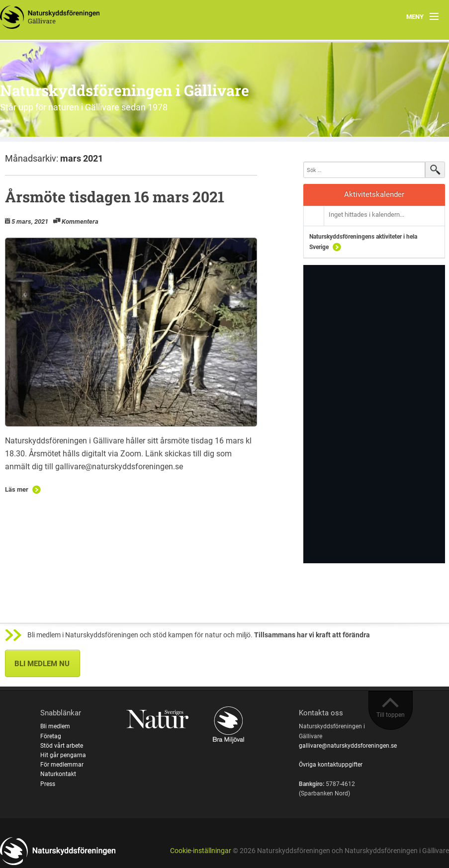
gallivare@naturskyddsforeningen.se (348, 746)
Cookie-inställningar (201, 851)
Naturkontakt (58, 774)
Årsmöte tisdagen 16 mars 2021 (115, 197)
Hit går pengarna (63, 755)
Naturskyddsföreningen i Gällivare (125, 90)
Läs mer (17, 489)
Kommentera (80, 221)
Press (48, 784)
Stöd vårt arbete (62, 746)
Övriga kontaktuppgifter (331, 765)
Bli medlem (55, 726)
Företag (51, 736)
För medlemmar (62, 765)
